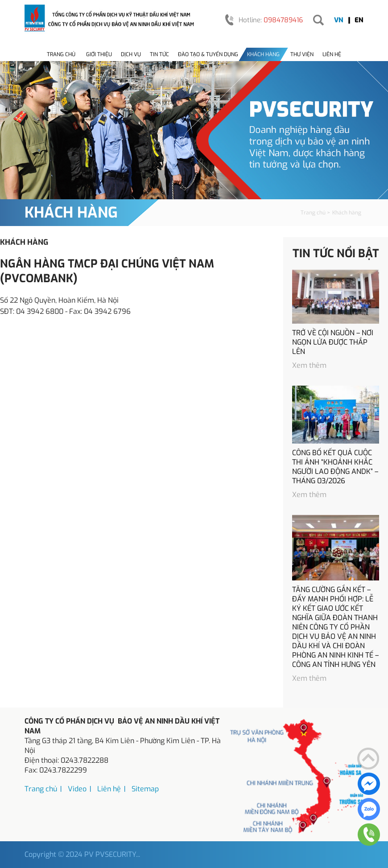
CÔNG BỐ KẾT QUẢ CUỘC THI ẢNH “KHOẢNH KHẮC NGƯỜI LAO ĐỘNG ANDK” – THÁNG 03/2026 (335, 467)
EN (359, 20)
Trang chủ (61, 54)
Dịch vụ (131, 54)
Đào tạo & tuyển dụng (208, 54)
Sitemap (145, 789)
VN (339, 20)
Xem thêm (309, 365)
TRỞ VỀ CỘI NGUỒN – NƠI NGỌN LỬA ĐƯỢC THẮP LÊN (333, 342)
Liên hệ (332, 54)
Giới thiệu (99, 54)
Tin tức (159, 54)
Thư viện (302, 54)
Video (77, 789)
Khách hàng (263, 54)
